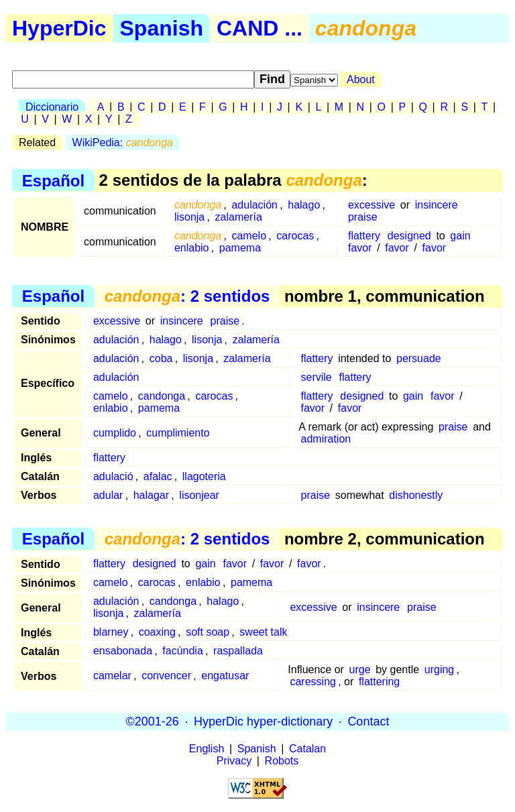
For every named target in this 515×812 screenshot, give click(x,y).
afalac (158, 476)
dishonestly (416, 495)
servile (317, 377)
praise (363, 217)
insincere (437, 205)
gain (460, 236)
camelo (249, 236)
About (361, 79)
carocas (295, 236)
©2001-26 (153, 721)
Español (53, 180)
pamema (240, 248)
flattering (379, 682)
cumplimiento (178, 433)
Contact (368, 721)
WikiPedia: (123, 142)
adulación (254, 205)
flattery (364, 236)
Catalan (307, 749)
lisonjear (199, 495)
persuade (419, 358)
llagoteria (204, 476)
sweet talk (263, 632)
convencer (166, 676)
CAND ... (260, 28)
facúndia (183, 651)
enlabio (192, 248)
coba (161, 358)
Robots (282, 761)
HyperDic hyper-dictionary (263, 721)
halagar (151, 495)
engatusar (225, 676)
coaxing (157, 632)
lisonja (189, 217)
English (207, 749)
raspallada (238, 651)
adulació (113, 476)
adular (108, 495)
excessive (371, 205)
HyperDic (59, 28)
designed (409, 236)
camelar (112, 676)
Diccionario (52, 107)
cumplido (115, 433)
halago (304, 205)
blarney (111, 632)
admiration (326, 439)
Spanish (162, 28)
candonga (162, 396)
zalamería (239, 217)
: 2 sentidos (187, 296)
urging (439, 670)
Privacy (234, 761)
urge (360, 670)
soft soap (208, 632)
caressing (312, 682)
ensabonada (123, 651)
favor (360, 248)
